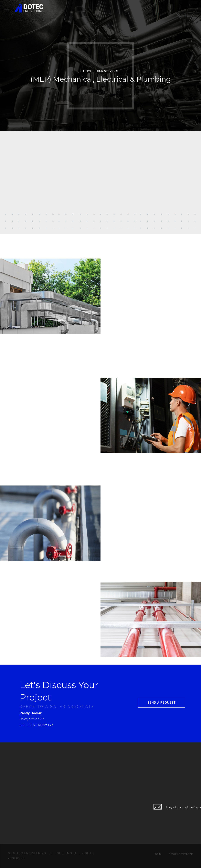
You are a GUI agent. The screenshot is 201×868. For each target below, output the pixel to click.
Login (157, 854)
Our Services (107, 71)
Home (88, 71)
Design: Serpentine (181, 854)
